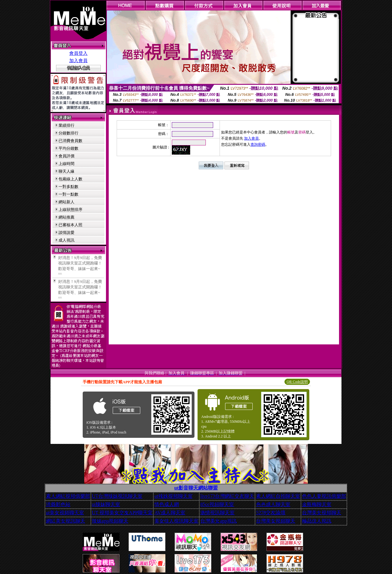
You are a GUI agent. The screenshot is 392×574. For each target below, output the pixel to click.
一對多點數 (68, 187)
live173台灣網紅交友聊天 (227, 496)
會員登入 (78, 53)
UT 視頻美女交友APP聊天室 (122, 513)
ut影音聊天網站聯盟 (196, 488)
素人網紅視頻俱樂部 (68, 496)
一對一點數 (68, 194)
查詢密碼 (258, 144)
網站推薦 (66, 217)
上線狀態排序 (70, 210)
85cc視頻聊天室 (217, 504)
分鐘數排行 (68, 133)
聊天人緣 (66, 171)
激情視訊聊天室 (217, 513)
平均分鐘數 (68, 148)
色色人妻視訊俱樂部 (324, 496)
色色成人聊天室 (273, 504)
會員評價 (66, 156)
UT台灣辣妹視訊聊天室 (117, 496)
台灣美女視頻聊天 (322, 513)
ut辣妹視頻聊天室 (173, 496)
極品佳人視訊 (317, 521)
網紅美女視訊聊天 (66, 521)
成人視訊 (66, 240)
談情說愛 (66, 233)
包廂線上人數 (70, 179)
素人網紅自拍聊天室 (278, 496)
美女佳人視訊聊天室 (176, 521)
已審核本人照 (70, 225)
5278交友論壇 (271, 513)
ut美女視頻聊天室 (65, 513)
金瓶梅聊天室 (317, 504)
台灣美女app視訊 (219, 521)
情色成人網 (167, 504)
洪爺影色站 (58, 504)
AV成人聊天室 (170, 513)
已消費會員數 (70, 141)
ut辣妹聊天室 (106, 504)
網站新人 (66, 202)
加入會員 (78, 61)
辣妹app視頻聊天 (110, 521)
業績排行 (66, 125)
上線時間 (66, 164)
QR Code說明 (297, 382)
